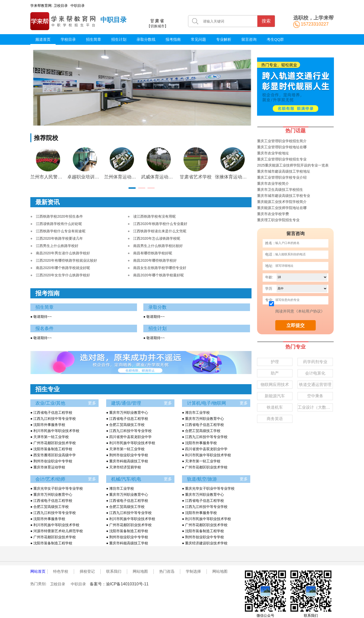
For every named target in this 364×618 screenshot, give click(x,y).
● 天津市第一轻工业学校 (50, 437)
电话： (270, 254)
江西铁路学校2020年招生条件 (59, 216)
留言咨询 (249, 39)
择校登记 (87, 571)
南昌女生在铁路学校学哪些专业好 (160, 268)
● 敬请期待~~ (41, 317)
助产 (275, 373)
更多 (92, 403)
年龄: (269, 277)
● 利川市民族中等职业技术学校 (55, 431)
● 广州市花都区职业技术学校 (53, 443)
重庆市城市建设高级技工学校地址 (284, 171)
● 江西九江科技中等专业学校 (53, 419)
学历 (269, 289)
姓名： (270, 243)
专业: (269, 300)
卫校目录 (61, 6)
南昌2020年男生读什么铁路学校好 (63, 253)
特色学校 (61, 571)
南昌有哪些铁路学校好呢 (153, 253)
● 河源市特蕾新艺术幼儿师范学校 (57, 531)
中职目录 (78, 6)
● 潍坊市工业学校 (196, 413)
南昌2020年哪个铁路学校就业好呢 (63, 268)
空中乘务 (315, 396)
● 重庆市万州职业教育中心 (127, 413)
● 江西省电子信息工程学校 (51, 413)
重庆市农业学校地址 (273, 153)
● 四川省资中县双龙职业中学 (129, 437)
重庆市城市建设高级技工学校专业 (284, 196)
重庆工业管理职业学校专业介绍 (282, 177)
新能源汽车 (275, 396)
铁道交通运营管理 (315, 385)
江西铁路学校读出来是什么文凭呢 (160, 231)
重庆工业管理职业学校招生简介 (282, 141)
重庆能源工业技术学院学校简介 (282, 202)
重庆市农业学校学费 (273, 214)
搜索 (266, 21)
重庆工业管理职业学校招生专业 (282, 159)
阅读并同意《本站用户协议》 (300, 311)
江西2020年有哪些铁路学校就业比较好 (66, 260)
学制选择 (193, 571)
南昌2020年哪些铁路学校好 (155, 260)
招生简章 (94, 39)
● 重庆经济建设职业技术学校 (205, 543)
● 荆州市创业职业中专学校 (51, 461)
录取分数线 (146, 39)
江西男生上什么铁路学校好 (57, 246)
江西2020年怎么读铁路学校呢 (157, 238)
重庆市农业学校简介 (273, 183)
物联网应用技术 (275, 385)
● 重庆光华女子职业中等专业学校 (57, 488)
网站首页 (38, 571)
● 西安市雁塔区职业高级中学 (53, 455)
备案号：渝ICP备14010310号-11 (119, 584)
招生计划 (119, 39)
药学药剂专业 (315, 362)
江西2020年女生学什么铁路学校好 (63, 275)
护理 (275, 362)
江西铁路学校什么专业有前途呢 (61, 231)
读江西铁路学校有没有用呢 (154, 216)
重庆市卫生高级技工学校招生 (280, 190)
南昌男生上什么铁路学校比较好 (158, 246)
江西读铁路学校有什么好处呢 (59, 224)
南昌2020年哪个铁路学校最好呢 (158, 275)
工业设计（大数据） (315, 407)
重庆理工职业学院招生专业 (278, 220)
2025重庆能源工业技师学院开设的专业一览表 (293, 165)
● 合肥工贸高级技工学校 (125, 425)
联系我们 (114, 571)
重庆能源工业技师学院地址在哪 (282, 208)
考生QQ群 (275, 39)
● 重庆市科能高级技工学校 (127, 461)
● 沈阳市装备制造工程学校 (51, 449)
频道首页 (43, 39)
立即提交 (295, 325)
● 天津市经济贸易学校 (124, 467)
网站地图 (140, 571)
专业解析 (224, 39)
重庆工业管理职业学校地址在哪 (282, 147)
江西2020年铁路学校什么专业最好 (160, 224)
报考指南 (173, 39)
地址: (269, 266)
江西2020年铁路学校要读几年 (59, 238)
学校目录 (68, 39)
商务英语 (275, 419)
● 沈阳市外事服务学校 (48, 425)
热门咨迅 (167, 571)
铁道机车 (275, 407)
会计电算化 (315, 373)
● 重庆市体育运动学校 (48, 467)
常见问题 (198, 39)
